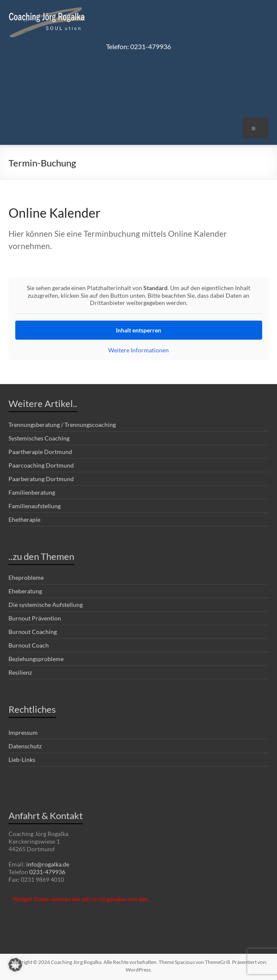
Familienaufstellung (35, 506)
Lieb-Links (22, 760)
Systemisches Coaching (39, 438)
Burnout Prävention (35, 618)
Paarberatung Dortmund (41, 479)
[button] (15, 965)
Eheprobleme (26, 577)
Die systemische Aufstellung (46, 605)
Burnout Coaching (33, 632)
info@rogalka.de (48, 864)
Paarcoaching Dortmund (41, 465)
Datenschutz (25, 746)
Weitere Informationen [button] (138, 350)
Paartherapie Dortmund (40, 452)
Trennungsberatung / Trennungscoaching (62, 425)
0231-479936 (47, 872)
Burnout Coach (29, 645)
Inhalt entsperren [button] (138, 330)
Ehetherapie (24, 519)
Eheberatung (25, 591)
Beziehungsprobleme (36, 659)
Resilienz (20, 672)
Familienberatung (32, 492)
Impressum (23, 732)
